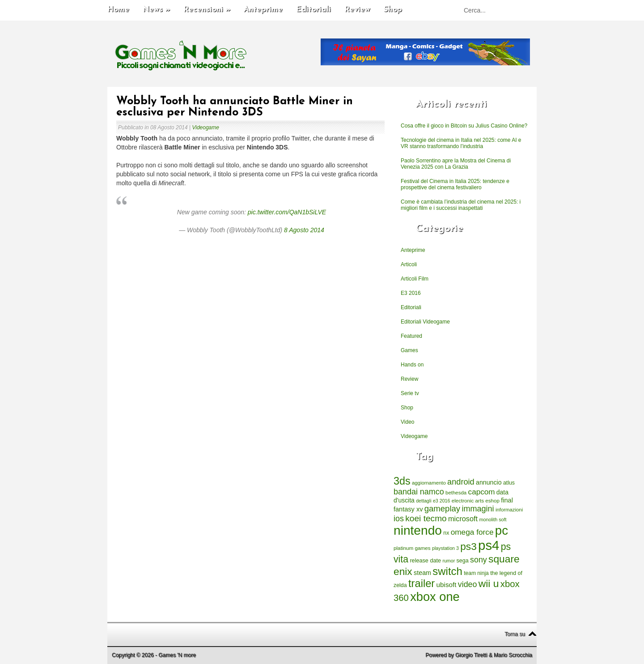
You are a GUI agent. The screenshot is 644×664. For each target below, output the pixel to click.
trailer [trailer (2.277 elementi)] (422, 583)
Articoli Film (415, 279)
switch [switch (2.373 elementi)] (447, 571)
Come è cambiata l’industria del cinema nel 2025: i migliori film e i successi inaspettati (461, 205)
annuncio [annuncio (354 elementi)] (489, 482)
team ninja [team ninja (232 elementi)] (476, 573)
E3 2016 (411, 293)
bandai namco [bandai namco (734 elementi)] (419, 492)
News (156, 10)
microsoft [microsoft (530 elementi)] (463, 519)
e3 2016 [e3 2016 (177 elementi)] (442, 501)
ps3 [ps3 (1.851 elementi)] (468, 547)
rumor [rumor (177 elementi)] (449, 561)
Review (357, 10)
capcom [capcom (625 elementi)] (482, 492)
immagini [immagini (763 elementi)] (478, 509)
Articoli (409, 264)
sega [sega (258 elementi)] (463, 561)
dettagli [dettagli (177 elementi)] (424, 501)
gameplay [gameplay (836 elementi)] (442, 509)
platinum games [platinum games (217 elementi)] (412, 548)
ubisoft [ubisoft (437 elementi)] (447, 585)
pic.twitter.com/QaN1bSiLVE (287, 212)
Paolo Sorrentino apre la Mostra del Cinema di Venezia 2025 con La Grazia (456, 164)
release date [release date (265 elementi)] (425, 561)
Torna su (515, 634)
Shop (393, 10)
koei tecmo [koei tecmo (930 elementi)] (426, 518)
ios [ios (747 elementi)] (399, 519)
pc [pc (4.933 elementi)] (502, 530)
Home (118, 10)
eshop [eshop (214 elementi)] (492, 500)
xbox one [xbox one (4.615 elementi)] (435, 597)
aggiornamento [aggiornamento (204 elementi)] (429, 483)
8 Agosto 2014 (304, 230)
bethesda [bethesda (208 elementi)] (456, 493)
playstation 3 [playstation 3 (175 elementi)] (445, 548)
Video (407, 422)
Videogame (205, 128)
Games (409, 350)
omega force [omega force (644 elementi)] (472, 532)
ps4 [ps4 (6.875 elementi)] (489, 545)
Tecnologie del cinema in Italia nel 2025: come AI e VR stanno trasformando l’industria (461, 143)
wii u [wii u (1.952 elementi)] (489, 583)
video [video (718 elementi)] (468, 584)
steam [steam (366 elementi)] (422, 573)
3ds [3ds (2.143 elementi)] (402, 481)
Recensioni (207, 10)
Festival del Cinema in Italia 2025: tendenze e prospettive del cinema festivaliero (455, 184)
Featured (411, 336)
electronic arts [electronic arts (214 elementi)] (468, 500)
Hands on (412, 365)
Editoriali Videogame (425, 322)
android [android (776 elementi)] (461, 482)
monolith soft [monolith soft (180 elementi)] (493, 519)
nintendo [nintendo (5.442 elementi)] (418, 530)
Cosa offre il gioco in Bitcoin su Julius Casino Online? (464, 126)
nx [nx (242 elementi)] (446, 533)
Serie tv (410, 393)
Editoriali (314, 10)
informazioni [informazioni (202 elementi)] (509, 510)
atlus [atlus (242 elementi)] (509, 483)
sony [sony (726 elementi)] (479, 560)
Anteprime (263, 10)
